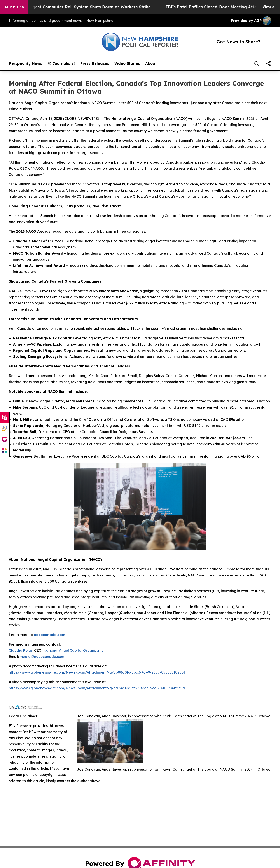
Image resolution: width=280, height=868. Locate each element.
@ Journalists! (61, 63)
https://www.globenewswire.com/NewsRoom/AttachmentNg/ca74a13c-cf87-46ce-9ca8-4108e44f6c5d (97, 688)
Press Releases (95, 63)
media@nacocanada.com (42, 657)
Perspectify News (25, 63)
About (151, 63)
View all (269, 7)
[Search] (257, 63)
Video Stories (127, 63)
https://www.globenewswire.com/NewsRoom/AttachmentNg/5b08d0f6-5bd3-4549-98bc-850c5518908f (97, 672)
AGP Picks (14, 7)
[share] (268, 63)
